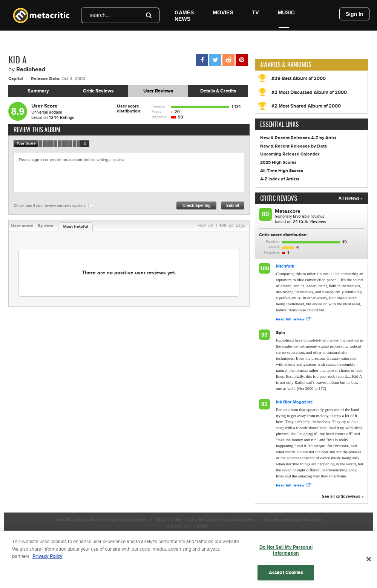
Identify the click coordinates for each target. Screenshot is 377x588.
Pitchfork (285, 266)
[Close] (369, 562)
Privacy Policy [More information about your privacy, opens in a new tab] (48, 559)
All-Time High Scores (282, 171)
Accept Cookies (286, 575)
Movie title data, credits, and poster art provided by (205, 520)
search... (100, 15)
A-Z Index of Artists (280, 179)
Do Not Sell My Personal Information (286, 553)
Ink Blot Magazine (294, 402)
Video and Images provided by (292, 520)
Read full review (293, 319)
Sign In (355, 14)
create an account (66, 160)
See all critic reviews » (343, 496)
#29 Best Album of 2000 (299, 79)
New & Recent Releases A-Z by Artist (298, 138)
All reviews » (351, 198)
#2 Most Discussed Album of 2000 (309, 92)
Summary (38, 91)
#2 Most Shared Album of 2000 (306, 106)
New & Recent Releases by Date (294, 146)
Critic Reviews (98, 91)
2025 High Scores (278, 162)
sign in (38, 160)
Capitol (16, 79)
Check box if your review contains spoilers (50, 206)
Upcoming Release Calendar (290, 154)
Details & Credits (218, 91)
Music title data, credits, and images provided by (101, 520)
